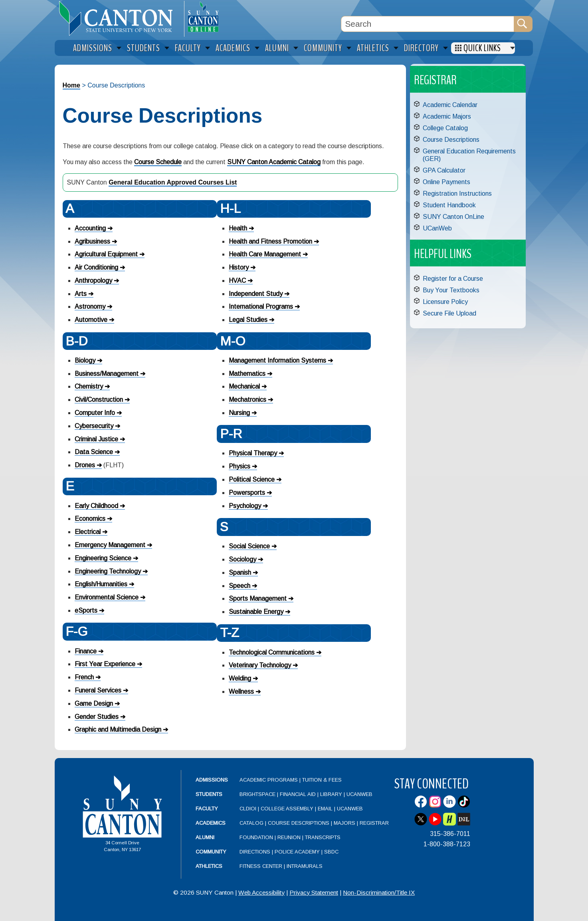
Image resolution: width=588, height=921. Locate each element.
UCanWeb (437, 228)
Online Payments (446, 182)
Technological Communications (272, 652)
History (239, 267)
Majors (344, 823)
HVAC (237, 281)
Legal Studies (248, 320)
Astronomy (90, 307)
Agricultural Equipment (106, 254)
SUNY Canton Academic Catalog (274, 162)
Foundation (256, 837)
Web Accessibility (261, 892)
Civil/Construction (99, 400)
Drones (85, 465)
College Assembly (287, 809)
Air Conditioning (96, 267)
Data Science (94, 452)
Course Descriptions (451, 140)
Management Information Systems (277, 360)
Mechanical (244, 386)
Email (325, 809)
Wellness (241, 692)
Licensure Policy (445, 302)
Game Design (94, 704)
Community (211, 852)
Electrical (88, 532)
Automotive (91, 320)
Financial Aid (298, 794)
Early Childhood (96, 506)
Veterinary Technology (260, 665)
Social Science (249, 546)
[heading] (119, 18)
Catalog (251, 823)
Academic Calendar (450, 105)
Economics (90, 519)
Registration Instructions (457, 194)
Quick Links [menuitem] (482, 48)
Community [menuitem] (323, 48)
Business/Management (107, 374)
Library (331, 794)
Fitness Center (261, 866)
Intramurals (305, 866)
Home (71, 85)
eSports (86, 610)
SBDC (331, 852)
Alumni (205, 837)
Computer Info (95, 413)
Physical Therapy (253, 453)
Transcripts (323, 837)
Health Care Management (265, 254)
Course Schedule (158, 162)
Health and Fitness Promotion (270, 241)
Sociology (243, 559)
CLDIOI (248, 809)
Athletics (209, 866)
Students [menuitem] (144, 48)
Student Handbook (449, 205)
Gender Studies (97, 717)
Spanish (240, 573)
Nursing (239, 413)
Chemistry (89, 386)
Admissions (212, 780)
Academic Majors (447, 116)
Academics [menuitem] (233, 48)
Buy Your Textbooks (451, 290)
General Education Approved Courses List (173, 182)
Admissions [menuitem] (93, 48)
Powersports (247, 493)
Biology (85, 360)
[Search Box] (428, 24)
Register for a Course (453, 279)
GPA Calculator (444, 170)
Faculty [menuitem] (188, 48)
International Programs (261, 307)
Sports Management (258, 598)
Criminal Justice (96, 439)
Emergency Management (110, 545)
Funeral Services (98, 690)
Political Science (252, 479)
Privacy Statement (314, 892)
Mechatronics (247, 400)
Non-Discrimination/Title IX (379, 892)
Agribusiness (92, 241)
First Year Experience (105, 664)
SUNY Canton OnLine (453, 217)
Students (209, 794)
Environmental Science (107, 597)
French (84, 677)
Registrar (374, 823)
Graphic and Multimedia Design (118, 729)
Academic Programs (269, 780)
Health (238, 228)
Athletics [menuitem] (373, 48)
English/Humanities (101, 584)
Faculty (207, 809)
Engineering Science (103, 558)
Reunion (289, 837)
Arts (81, 294)
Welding (240, 678)
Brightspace (257, 794)
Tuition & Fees (322, 780)
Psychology (245, 506)
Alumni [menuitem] (277, 48)
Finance (86, 651)
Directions (255, 852)
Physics (240, 466)
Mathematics (247, 374)
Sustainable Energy (256, 612)
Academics (211, 823)
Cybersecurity (94, 426)
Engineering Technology (108, 571)
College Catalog (445, 128)
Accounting (90, 228)
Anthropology (93, 281)
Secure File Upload (449, 313)
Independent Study (256, 294)
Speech (240, 586)
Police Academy (297, 852)
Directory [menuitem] (421, 48)
